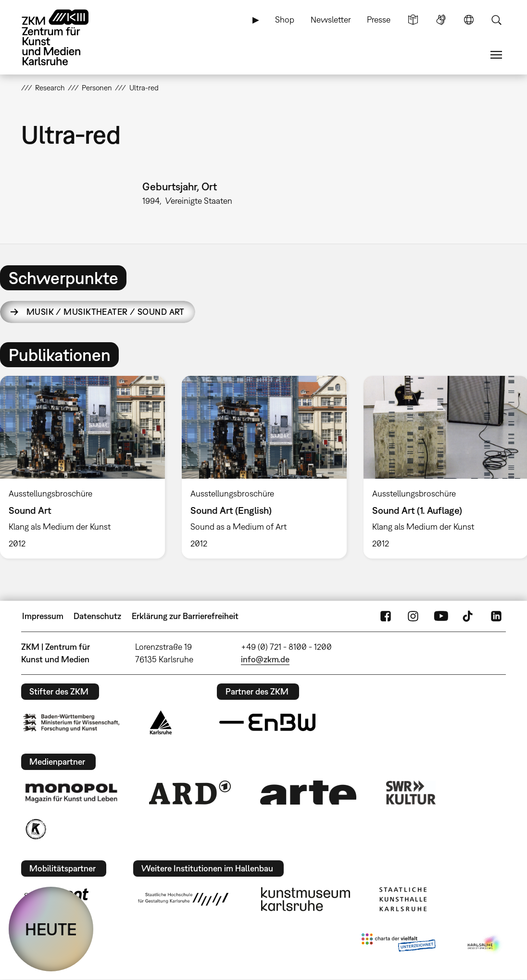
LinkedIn (496, 616)
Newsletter (331, 19)
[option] (264, 467)
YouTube (441, 616)
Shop (285, 19)
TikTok (469, 616)
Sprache (469, 20)
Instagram (413, 616)
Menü (496, 55)
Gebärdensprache (441, 20)
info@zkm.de (265, 659)
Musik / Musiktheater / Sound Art (106, 312)
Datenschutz (97, 616)
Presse (379, 19)
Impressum (43, 616)
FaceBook (386, 616)
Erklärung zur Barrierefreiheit (185, 616)
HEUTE (51, 929)
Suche (496, 20)
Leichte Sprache (413, 20)
